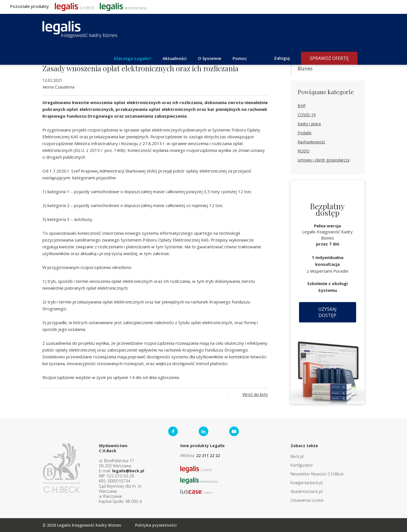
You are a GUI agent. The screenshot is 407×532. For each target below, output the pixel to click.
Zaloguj (282, 58)
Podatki (305, 133)
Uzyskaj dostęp (327, 312)
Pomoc (240, 58)
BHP (302, 106)
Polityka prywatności (156, 525)
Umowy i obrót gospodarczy (324, 160)
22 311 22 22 (208, 455)
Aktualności (175, 58)
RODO (304, 151)
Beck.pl (297, 456)
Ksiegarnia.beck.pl (307, 483)
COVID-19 (307, 115)
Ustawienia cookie (307, 500)
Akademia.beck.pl (307, 491)
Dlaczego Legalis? (133, 58)
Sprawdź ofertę (329, 58)
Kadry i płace (309, 124)
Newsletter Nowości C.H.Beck (317, 474)
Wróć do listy (255, 394)
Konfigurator (302, 465)
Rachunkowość (311, 142)
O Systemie (210, 58)
